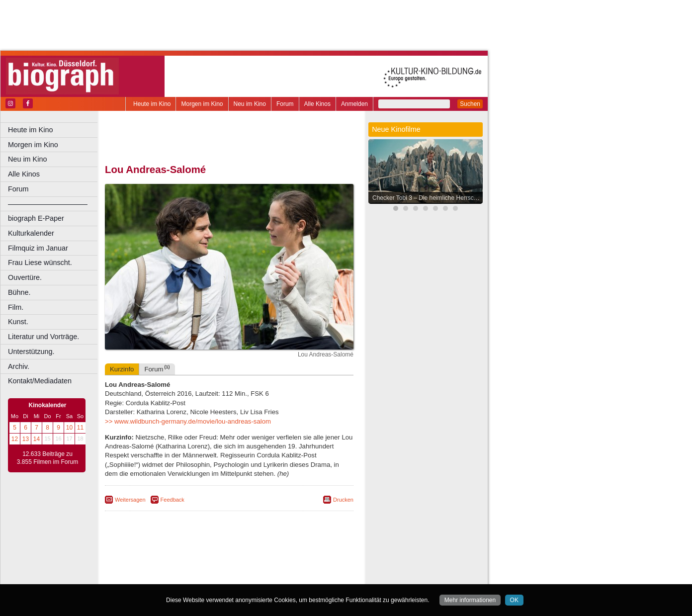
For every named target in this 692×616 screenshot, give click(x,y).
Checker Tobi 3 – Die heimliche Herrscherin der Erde (428, 198)
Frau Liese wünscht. (40, 263)
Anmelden (354, 104)
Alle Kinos (317, 104)
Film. (16, 307)
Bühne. (19, 292)
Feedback (173, 500)
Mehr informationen (470, 600)
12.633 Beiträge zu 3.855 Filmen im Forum (47, 458)
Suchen (470, 104)
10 (69, 428)
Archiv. (19, 366)
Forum (285, 104)
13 (26, 439)
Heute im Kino (152, 104)
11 (80, 428)
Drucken (343, 500)
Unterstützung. (31, 352)
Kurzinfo (122, 369)
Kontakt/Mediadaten (40, 381)
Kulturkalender (31, 233)
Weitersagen (130, 500)
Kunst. (18, 322)
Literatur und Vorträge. (43, 337)
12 (15, 439)
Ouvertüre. (25, 277)
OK (514, 600)
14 (37, 439)
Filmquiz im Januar (38, 248)
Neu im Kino (250, 104)
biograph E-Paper (36, 218)
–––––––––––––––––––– (48, 204)
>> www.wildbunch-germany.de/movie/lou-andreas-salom (188, 421)
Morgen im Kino (202, 104)
